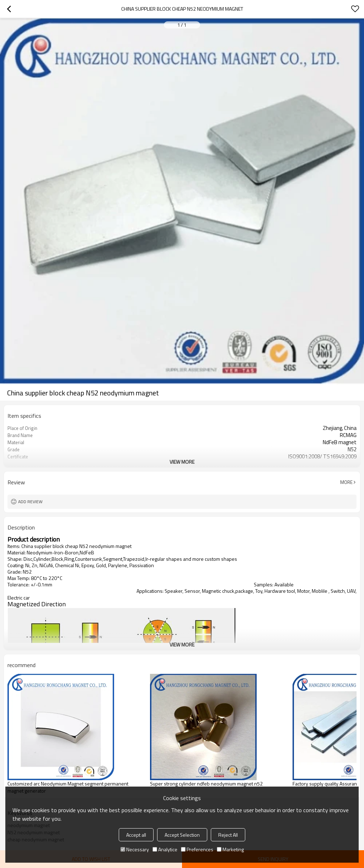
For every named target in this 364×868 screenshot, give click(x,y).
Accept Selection (182, 835)
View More (182, 462)
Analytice (165, 849)
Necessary (135, 849)
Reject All (228, 835)
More (346, 482)
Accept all (136, 835)
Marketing (230, 849)
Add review (30, 502)
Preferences (197, 849)
